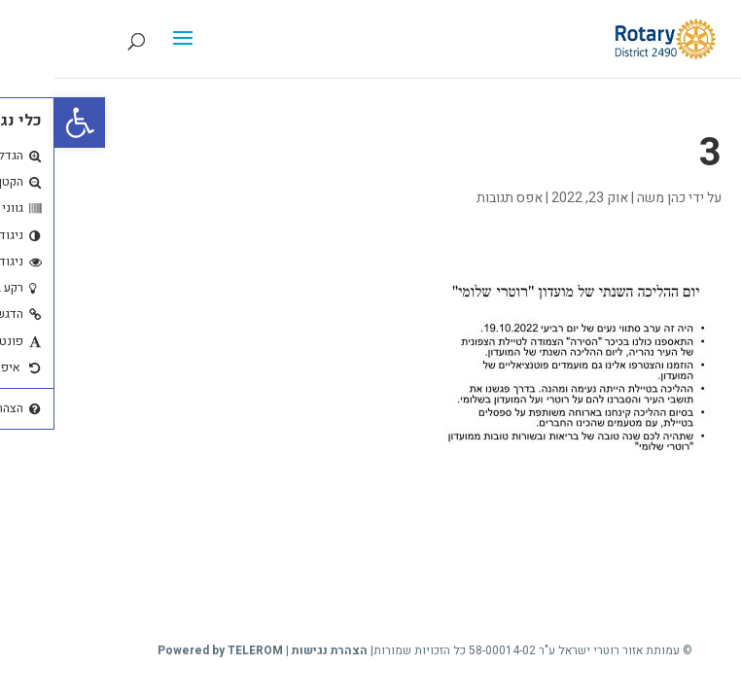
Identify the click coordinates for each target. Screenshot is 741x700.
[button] (25, 122)
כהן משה (607, 198)
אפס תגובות (455, 198)
